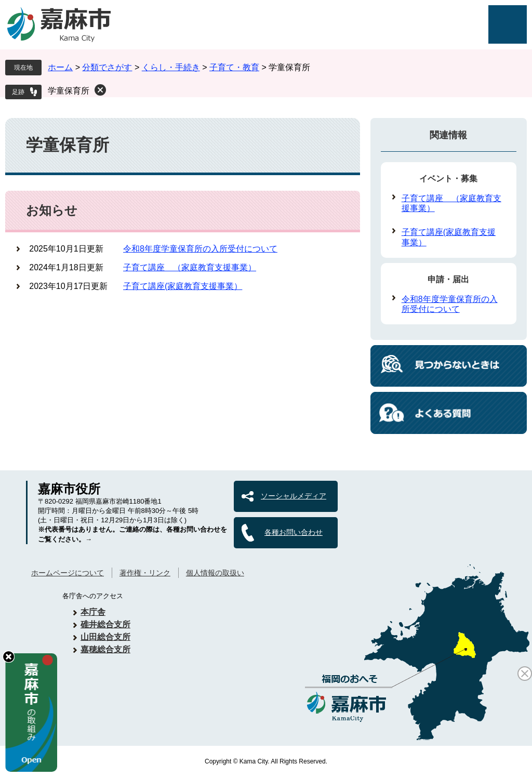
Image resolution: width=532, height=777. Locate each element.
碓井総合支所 (105, 624)
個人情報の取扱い (215, 573)
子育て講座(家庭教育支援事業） (183, 286)
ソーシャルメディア (294, 496)
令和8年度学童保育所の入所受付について (200, 249)
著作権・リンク (145, 573)
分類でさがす (107, 67)
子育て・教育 (234, 67)
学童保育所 (69, 91)
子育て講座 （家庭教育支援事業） (190, 267)
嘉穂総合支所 (105, 649)
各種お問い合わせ (294, 532)
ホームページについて (68, 573)
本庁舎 (93, 612)
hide (9, 657)
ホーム (60, 67)
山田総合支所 (105, 637)
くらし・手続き (171, 67)
